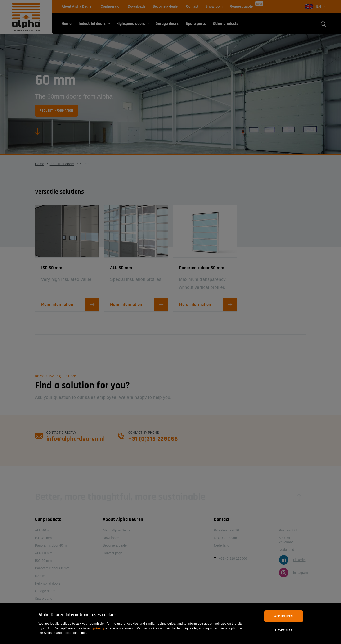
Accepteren (283, 616)
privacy (99, 628)
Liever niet (284, 630)
